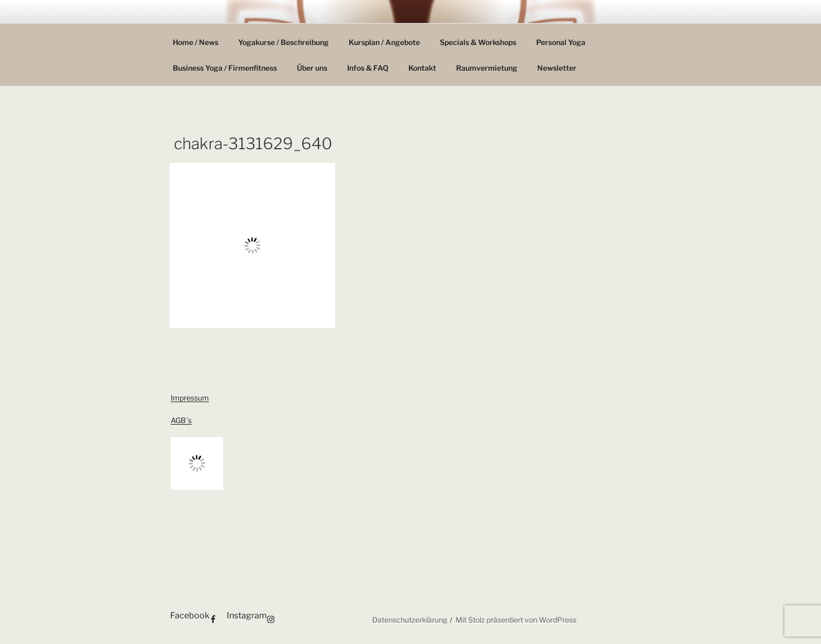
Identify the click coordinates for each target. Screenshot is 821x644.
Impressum (190, 398)
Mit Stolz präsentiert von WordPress (516, 620)
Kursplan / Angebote (384, 42)
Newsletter (557, 68)
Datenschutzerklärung (410, 620)
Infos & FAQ (368, 68)
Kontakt (422, 68)
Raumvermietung (487, 68)
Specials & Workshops (478, 42)
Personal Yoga (561, 42)
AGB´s (181, 420)
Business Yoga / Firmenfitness (225, 68)
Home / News (196, 42)
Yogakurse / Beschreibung (284, 42)
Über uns (312, 68)
